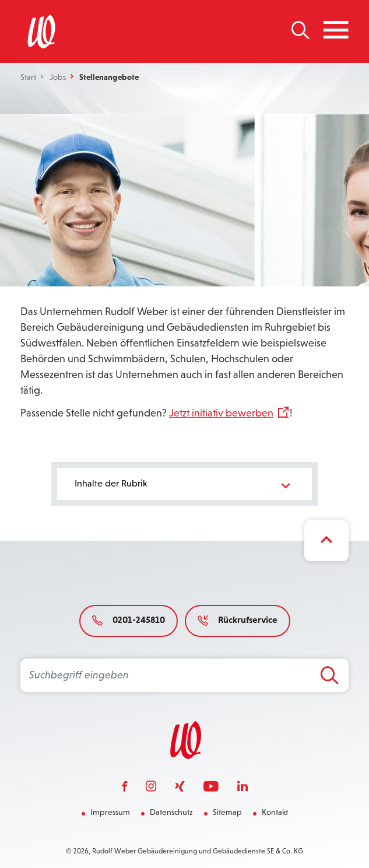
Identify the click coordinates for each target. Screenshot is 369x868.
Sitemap (227, 812)
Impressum (110, 812)
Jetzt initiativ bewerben (221, 413)
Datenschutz (171, 812)
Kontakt (275, 812)
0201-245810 (129, 620)
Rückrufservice (238, 620)
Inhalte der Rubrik (185, 485)
